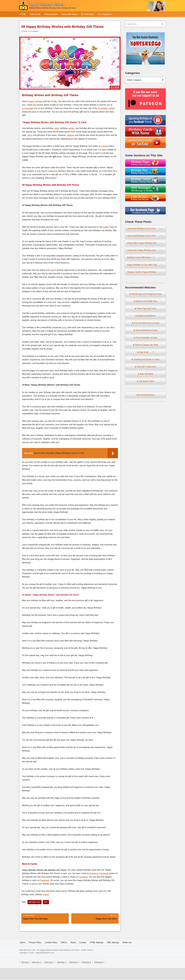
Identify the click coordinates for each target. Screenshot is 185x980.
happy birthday (36, 101)
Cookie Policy (51, 954)
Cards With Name (70, 14)
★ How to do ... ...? (145, 354)
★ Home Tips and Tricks (145, 310)
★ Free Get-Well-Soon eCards (145, 325)
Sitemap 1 (36, 974)
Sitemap (25, 974)
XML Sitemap (114, 954)
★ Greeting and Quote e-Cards (145, 361)
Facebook (83, 877)
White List (128, 954)
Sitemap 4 (74, 974)
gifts (55, 101)
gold (39, 171)
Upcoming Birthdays (145, 397)
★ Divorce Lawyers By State (145, 347)
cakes (57, 128)
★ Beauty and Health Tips (145, 303)
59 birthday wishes (106, 108)
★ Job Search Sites (145, 384)
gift (46, 903)
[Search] (143, 24)
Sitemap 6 (99, 974)
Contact (83, 954)
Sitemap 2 (49, 974)
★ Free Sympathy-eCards (145, 339)
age (52, 270)
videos (46, 895)
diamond (53, 171)
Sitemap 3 (62, 974)
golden (106, 227)
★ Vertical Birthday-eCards (145, 332)
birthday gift (35, 903)
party (30, 135)
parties (71, 128)
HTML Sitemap (97, 954)
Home (23, 954)
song (64, 328)
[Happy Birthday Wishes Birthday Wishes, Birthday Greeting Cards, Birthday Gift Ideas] (47, 6)
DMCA (64, 954)
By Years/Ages (88, 14)
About (74, 954)
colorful (105, 146)
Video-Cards (35, 14)
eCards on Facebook (30, 31)
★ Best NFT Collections (145, 369)
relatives (71, 135)
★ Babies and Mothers (145, 317)
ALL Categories (106, 14)
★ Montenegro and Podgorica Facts (145, 295)
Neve (29, 962)
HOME (23, 14)
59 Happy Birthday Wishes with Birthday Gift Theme (58, 962)
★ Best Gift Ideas (145, 376)
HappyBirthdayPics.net (45, 965)
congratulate (28, 108)
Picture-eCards (51, 14)
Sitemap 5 (86, 974)
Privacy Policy (35, 954)
